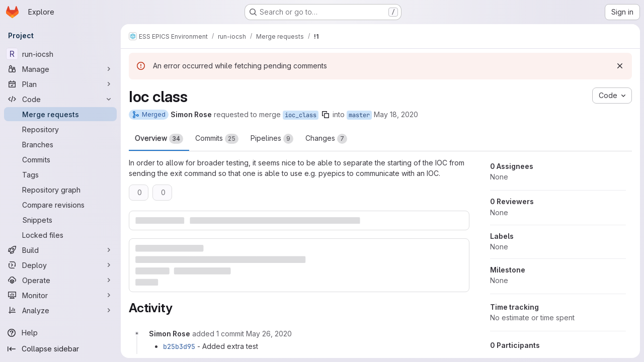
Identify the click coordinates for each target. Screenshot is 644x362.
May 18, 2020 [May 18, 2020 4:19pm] (396, 114)
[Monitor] (60, 295)
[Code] (60, 99)
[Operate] (60, 280)
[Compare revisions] (60, 205)
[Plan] (60, 84)
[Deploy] (60, 265)
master (359, 115)
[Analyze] (60, 310)
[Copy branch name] (326, 115)
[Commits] (60, 159)
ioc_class (301, 115)
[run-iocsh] (60, 54)
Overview (159, 139)
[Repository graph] (60, 190)
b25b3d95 (179, 346)
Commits (217, 139)
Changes (326, 139)
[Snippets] (60, 220)
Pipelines (272, 139)
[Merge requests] (60, 114)
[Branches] (60, 144)
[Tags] (60, 174)
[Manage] (60, 69)
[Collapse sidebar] (60, 349)
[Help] (60, 333)
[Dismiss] (620, 66)
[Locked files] (60, 235)
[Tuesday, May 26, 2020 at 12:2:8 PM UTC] (269, 334)
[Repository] (60, 129)
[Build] (60, 250)
